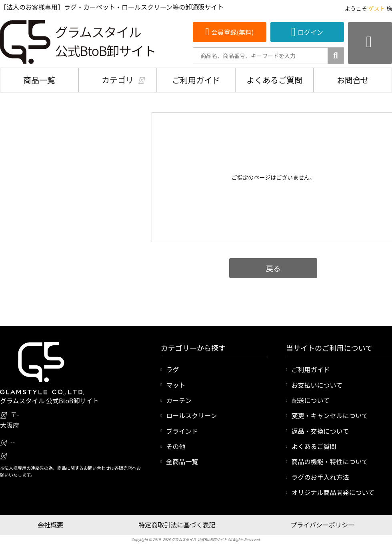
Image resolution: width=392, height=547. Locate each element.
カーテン (179, 400)
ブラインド (182, 431)
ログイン (310, 32)
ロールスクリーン (191, 415)
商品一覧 (39, 80)
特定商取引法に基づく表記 (177, 525)
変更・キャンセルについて (330, 415)
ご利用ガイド (196, 80)
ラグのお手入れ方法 (320, 477)
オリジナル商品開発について (333, 492)
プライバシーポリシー (322, 525)
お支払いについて (317, 385)
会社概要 (50, 525)
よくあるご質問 (274, 80)
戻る (273, 268)
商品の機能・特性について (330, 461)
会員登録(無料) (233, 32)
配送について (310, 400)
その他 (176, 446)
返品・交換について (320, 431)
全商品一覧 (182, 461)
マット (176, 385)
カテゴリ (118, 80)
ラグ (172, 369)
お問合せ (353, 80)
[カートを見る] (370, 43)
